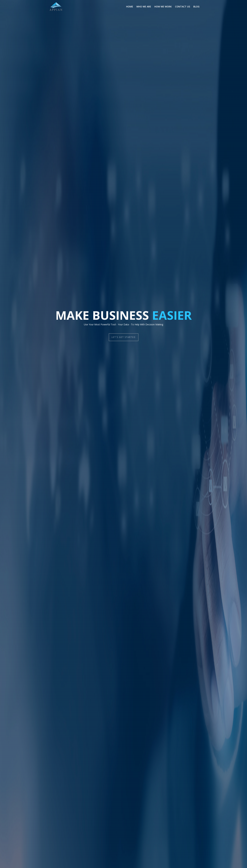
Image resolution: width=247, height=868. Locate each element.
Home (130, 7)
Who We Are (144, 7)
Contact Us (183, 7)
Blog (196, 7)
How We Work (163, 7)
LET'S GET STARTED (124, 337)
